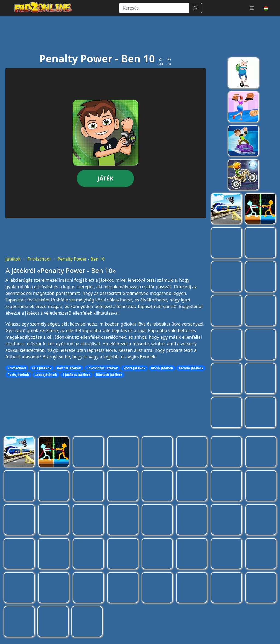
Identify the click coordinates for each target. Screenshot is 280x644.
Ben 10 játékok (69, 368)
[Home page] (41, 8)
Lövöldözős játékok (102, 368)
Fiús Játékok (41, 368)
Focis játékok (18, 375)
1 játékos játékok (76, 375)
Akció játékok (162, 368)
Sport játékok (134, 368)
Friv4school (39, 259)
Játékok (13, 259)
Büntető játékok (109, 375)
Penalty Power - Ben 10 (81, 259)
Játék (106, 178)
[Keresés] (154, 8)
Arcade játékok (191, 368)
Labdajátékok (46, 375)
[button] (252, 8)
